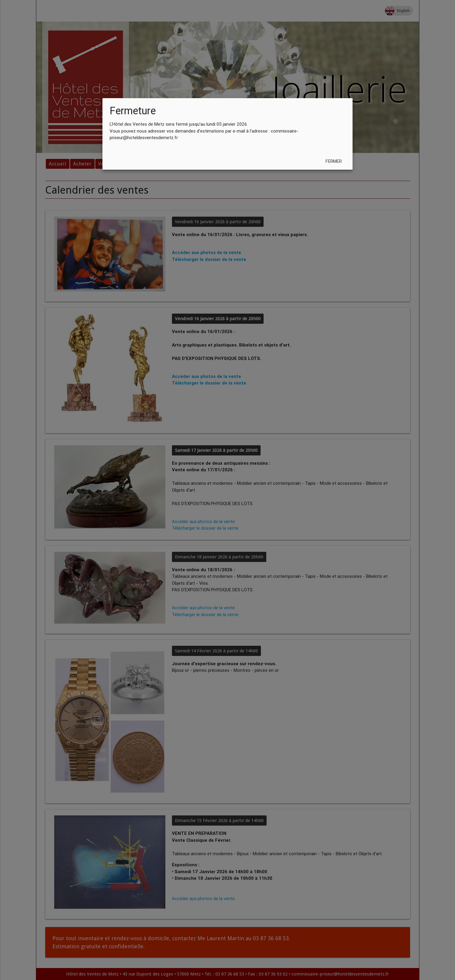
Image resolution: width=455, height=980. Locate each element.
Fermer (334, 161)
